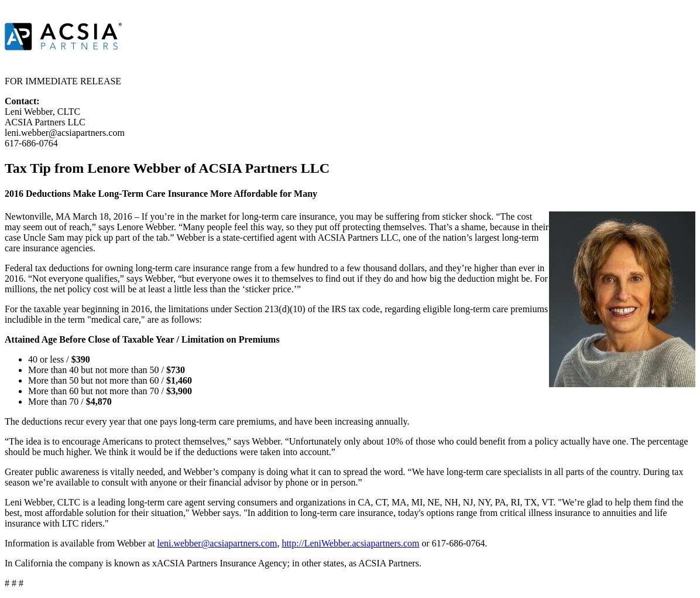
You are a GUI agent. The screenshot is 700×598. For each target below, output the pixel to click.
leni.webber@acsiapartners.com (217, 543)
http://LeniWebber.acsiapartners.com (350, 543)
